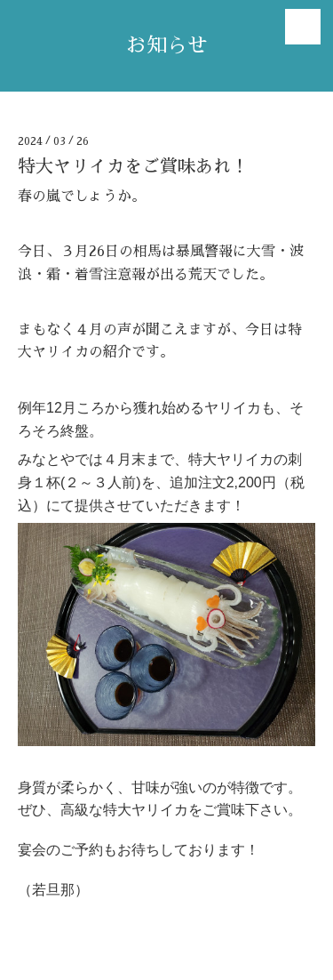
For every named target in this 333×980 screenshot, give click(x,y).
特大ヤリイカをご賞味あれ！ (133, 166)
